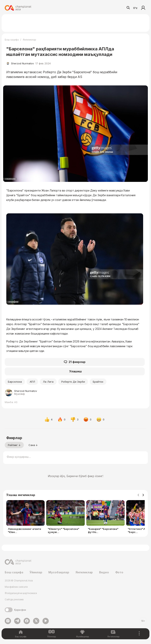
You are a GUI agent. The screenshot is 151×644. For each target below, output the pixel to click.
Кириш (143, 8)
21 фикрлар (75, 362)
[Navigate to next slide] (143, 495)
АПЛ (32, 382)
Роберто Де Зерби (73, 382)
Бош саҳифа (12, 40)
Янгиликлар (29, 40)
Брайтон (98, 382)
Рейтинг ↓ (14, 445)
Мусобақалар (59, 572)
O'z (135, 8)
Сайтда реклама (14, 599)
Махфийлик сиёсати (16, 587)
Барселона (15, 382)
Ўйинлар (36, 572)
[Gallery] (75, 518)
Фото (119, 572)
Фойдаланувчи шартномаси (21, 593)
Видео (104, 572)
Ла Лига (48, 382)
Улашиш (75, 371)
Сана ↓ (33, 445)
